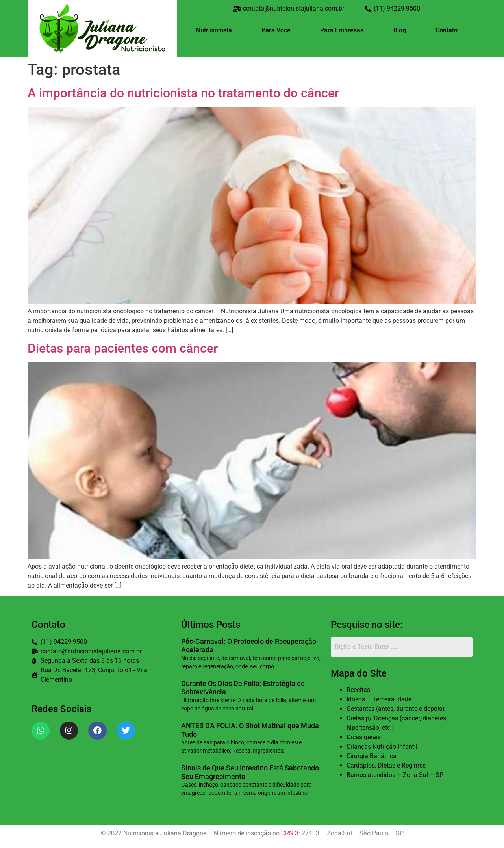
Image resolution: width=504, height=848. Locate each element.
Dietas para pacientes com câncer (123, 348)
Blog (400, 30)
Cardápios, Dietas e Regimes (386, 765)
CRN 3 (290, 833)
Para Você (276, 30)
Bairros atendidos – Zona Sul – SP (395, 775)
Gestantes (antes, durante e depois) (396, 709)
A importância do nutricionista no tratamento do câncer (183, 93)
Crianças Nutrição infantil (382, 747)
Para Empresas (342, 30)
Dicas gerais (364, 737)
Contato (447, 30)
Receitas (358, 690)
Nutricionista (214, 30)
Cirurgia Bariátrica (372, 756)
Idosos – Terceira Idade (379, 699)
